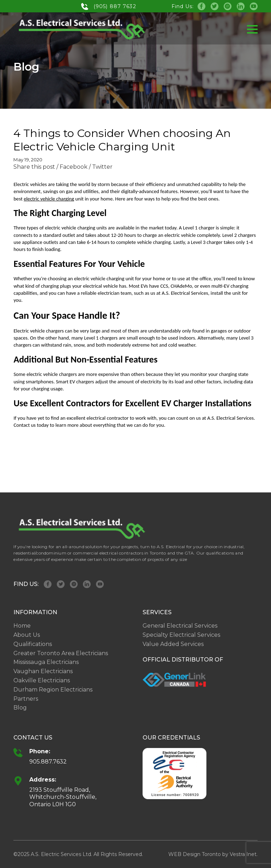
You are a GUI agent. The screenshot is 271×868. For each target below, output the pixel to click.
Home (22, 626)
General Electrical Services (180, 626)
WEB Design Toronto (195, 854)
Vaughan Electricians (43, 671)
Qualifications (33, 644)
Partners (26, 699)
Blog (20, 708)
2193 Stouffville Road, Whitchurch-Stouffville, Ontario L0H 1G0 (63, 797)
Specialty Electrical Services (181, 635)
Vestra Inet (243, 854)
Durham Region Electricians (53, 690)
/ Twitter (101, 167)
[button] (252, 29)
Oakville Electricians (42, 680)
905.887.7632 (48, 762)
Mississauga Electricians (46, 662)
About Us (27, 635)
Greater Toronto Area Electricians (61, 653)
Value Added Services (173, 644)
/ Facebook (72, 167)
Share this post (34, 167)
